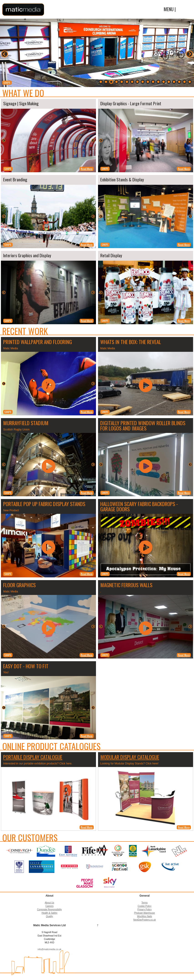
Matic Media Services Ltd (23, 10)
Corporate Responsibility (49, 909)
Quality (49, 916)
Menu (184, 10)
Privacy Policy (144, 909)
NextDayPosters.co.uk (145, 920)
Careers (50, 906)
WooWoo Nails (145, 916)
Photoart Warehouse (145, 913)
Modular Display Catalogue (130, 757)
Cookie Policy (145, 906)
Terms (145, 903)
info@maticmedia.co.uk (49, 949)
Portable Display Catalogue (33, 757)
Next (189, 54)
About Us (49, 903)
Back (5, 54)
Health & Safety (49, 913)
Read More (87, 169)
